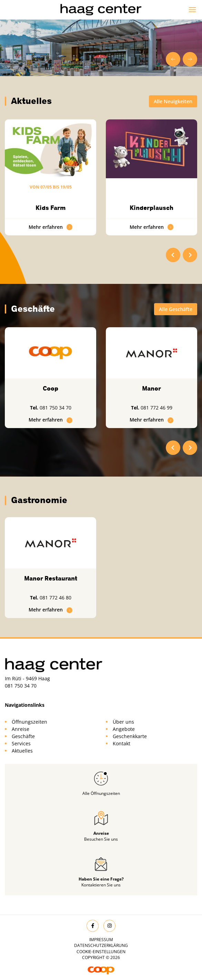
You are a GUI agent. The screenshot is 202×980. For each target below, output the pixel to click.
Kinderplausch (151, 208)
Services (21, 743)
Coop (50, 388)
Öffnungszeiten (29, 722)
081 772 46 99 (156, 408)
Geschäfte (23, 736)
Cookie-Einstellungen (101, 952)
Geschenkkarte (130, 736)
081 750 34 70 (55, 408)
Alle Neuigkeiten (173, 101)
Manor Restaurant (51, 578)
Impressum (101, 940)
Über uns (123, 722)
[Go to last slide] (173, 59)
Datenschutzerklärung (101, 945)
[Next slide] (190, 59)
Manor (151, 388)
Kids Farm (51, 208)
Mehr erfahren (51, 227)
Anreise (21, 729)
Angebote (124, 729)
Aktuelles (22, 751)
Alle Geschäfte (176, 309)
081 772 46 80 (55, 598)
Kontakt (122, 743)
